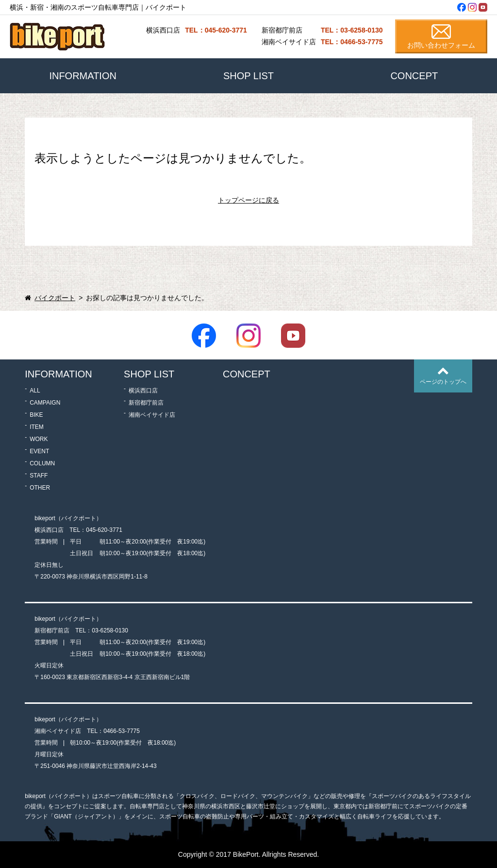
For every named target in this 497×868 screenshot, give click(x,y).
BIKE (36, 415)
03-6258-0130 (110, 630)
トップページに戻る (248, 200)
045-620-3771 (104, 530)
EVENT (39, 451)
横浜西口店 (143, 391)
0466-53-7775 (122, 731)
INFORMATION (83, 76)
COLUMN (42, 463)
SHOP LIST (248, 76)
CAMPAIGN (45, 403)
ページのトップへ (443, 382)
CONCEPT (414, 76)
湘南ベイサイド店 (152, 415)
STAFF (39, 476)
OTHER (40, 488)
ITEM (37, 427)
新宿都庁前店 (146, 403)
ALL (35, 391)
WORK (39, 439)
